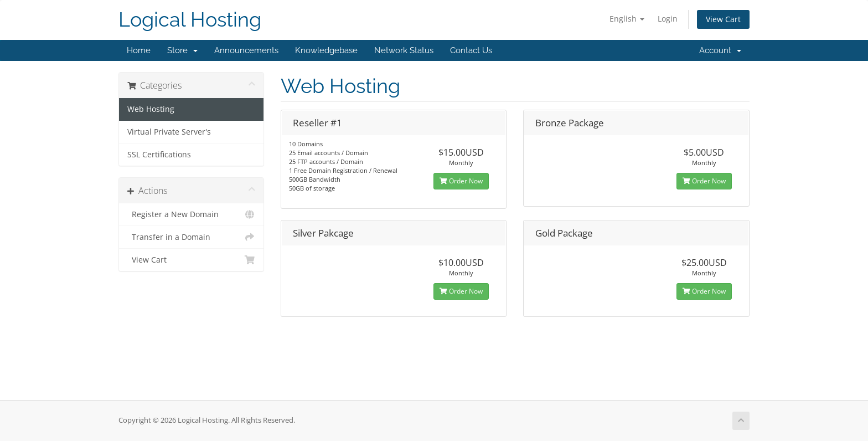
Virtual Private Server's (169, 132)
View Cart (723, 19)
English (627, 19)
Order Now (461, 181)
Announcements (246, 50)
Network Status (404, 50)
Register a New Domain (191, 214)
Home (139, 50)
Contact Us (471, 50)
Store (182, 50)
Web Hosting (151, 109)
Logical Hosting (190, 20)
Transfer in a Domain (191, 237)
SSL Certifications (159, 155)
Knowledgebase (326, 50)
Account (720, 50)
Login (668, 19)
